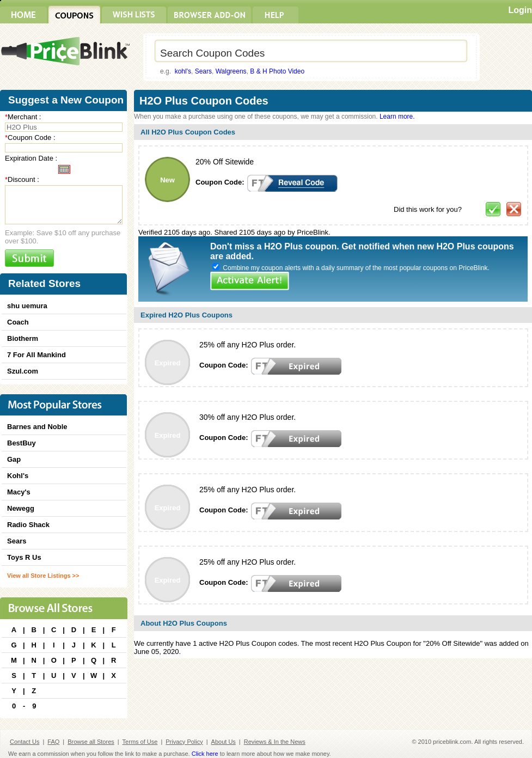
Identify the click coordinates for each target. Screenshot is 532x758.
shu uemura (27, 306)
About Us (224, 742)
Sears (203, 71)
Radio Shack (28, 525)
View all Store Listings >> (43, 576)
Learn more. (397, 117)
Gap (14, 459)
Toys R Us (24, 557)
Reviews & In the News (275, 742)
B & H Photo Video (277, 71)
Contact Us (25, 742)
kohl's (183, 71)
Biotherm (23, 338)
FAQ (53, 742)
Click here (205, 754)
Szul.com (23, 371)
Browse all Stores (91, 742)
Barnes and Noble (37, 427)
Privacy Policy (184, 742)
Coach (18, 322)
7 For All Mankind (36, 355)
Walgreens (231, 71)
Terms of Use (140, 742)
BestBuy (22, 443)
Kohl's (18, 476)
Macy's (19, 492)
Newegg (21, 508)
